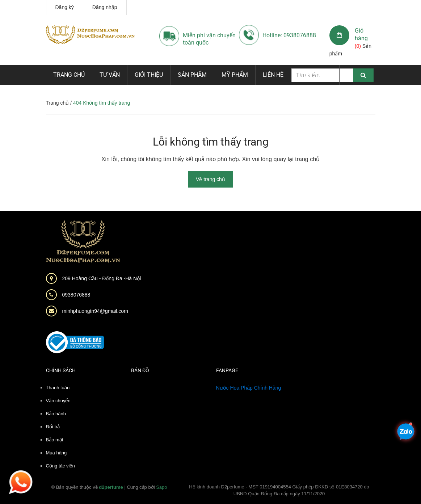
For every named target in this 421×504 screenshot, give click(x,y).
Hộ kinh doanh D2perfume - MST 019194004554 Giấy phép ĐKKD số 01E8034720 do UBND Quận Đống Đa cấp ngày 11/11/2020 (279, 490)
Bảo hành (56, 414)
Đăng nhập (105, 7)
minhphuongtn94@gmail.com (95, 311)
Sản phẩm (192, 75)
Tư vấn (110, 75)
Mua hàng (56, 453)
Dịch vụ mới (315, 75)
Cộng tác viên (60, 466)
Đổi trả (53, 427)
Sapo (161, 487)
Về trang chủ (210, 179)
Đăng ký (65, 7)
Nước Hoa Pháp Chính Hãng (249, 388)
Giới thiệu (149, 75)
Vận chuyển (58, 401)
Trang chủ (69, 75)
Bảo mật (55, 440)
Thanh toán (58, 388)
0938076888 (76, 295)
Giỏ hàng (361, 34)
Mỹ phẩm (235, 75)
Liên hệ (273, 75)
